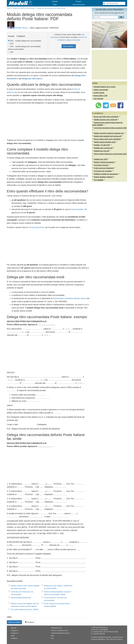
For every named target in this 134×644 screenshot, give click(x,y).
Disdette (55, 1)
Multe (55, 5)
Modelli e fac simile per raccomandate (24, 8)
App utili (14, 628)
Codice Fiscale (99, 93)
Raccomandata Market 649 (21, 598)
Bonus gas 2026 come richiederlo (106, 117)
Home (9, 8)
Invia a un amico (14, 622)
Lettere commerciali (101, 90)
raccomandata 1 (78, 209)
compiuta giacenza (36, 227)
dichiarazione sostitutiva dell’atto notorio (70, 298)
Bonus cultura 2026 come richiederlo (107, 139)
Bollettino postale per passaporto (106, 174)
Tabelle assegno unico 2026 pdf (106, 120)
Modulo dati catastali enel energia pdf (108, 136)
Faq (52, 638)
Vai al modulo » (69, 46)
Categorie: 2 (15, 633)
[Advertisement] (48, 122)
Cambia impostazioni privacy (60, 633)
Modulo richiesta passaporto (104, 162)
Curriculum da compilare (103, 171)
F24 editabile (99, 180)
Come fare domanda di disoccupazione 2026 (110, 128)
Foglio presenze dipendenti (104, 168)
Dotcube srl (104, 627)
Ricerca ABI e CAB (100, 96)
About (13, 636)
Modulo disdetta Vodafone (103, 177)
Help (52, 636)
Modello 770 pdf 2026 (102, 145)
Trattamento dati (56, 628)
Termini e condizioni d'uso (59, 631)
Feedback (30, 622)
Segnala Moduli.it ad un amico (105, 87)
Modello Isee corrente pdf (103, 148)
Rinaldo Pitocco (21, 28)
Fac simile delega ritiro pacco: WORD (25, 609)
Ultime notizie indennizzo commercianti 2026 (110, 154)
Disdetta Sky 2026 (101, 159)
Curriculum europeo (101, 165)
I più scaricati (98, 99)
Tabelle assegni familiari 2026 (105, 142)
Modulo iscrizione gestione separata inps (109, 133)
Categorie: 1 (15, 631)
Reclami (79, 1)
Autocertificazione (79, 5)
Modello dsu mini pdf (101, 151)
